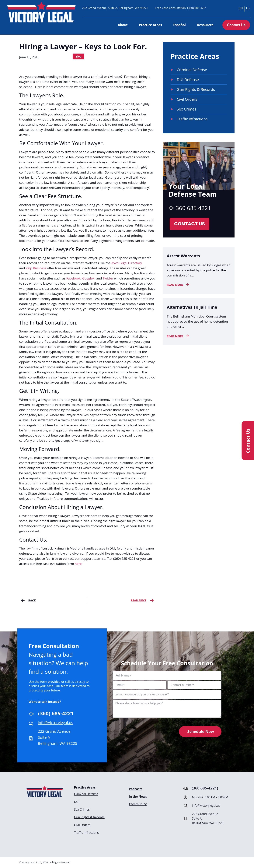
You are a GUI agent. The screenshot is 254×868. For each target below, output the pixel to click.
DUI (77, 802)
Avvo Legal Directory (127, 263)
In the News (138, 796)
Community (138, 804)
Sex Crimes (82, 809)
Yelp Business (36, 268)
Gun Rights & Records (89, 817)
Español (179, 25)
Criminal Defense (86, 794)
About (123, 25)
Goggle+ (88, 278)
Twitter (108, 278)
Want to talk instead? (45, 702)
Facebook (74, 278)
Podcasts (136, 789)
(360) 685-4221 (197, 8)
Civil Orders (82, 824)
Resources (205, 25)
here (78, 564)
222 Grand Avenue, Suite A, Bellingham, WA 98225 (115, 8)
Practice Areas (150, 25)
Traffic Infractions (86, 832)
